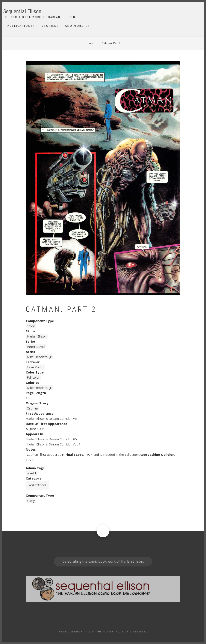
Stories (49, 26)
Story (31, 326)
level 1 (32, 473)
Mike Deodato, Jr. (39, 357)
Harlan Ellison (37, 336)
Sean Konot (35, 367)
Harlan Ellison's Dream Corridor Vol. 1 (53, 444)
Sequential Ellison (22, 11)
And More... (76, 26)
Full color (33, 377)
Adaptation (37, 485)
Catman (32, 408)
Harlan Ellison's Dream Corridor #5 (51, 418)
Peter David (36, 347)
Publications (20, 26)
